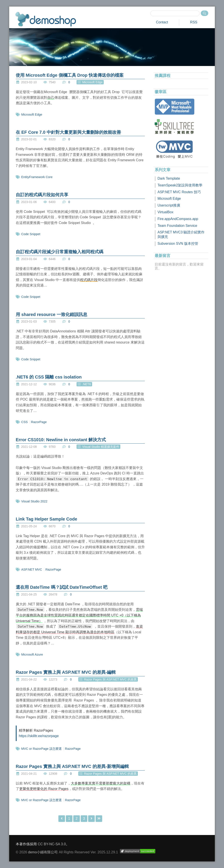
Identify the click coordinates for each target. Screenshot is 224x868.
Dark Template (169, 178)
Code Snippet (31, 234)
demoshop (46, 19)
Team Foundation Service (177, 226)
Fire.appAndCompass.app (178, 219)
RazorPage (39, 422)
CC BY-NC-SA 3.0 (52, 844)
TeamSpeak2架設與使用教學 (180, 185)
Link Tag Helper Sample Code (46, 519)
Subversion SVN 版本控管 (178, 244)
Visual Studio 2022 (34, 501)
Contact (162, 22)
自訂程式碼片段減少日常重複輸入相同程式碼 (59, 252)
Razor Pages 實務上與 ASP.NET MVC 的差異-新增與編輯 (72, 766)
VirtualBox (165, 212)
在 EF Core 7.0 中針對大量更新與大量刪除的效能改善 (68, 132)
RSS (194, 22)
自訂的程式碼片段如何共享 (42, 195)
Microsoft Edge (32, 115)
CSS (24, 422)
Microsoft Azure (32, 654)
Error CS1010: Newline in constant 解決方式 (61, 440)
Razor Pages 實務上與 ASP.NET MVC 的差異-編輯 (66, 672)
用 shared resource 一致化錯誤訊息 (52, 314)
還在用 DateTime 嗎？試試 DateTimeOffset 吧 (62, 587)
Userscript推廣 (169, 205)
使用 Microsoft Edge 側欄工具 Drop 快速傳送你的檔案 (70, 75)
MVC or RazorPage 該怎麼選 (41, 749)
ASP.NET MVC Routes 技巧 (179, 192)
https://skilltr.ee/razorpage (39, 736)
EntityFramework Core (37, 177)
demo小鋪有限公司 (43, 852)
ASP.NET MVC (32, 569)
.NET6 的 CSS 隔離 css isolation (49, 377)
